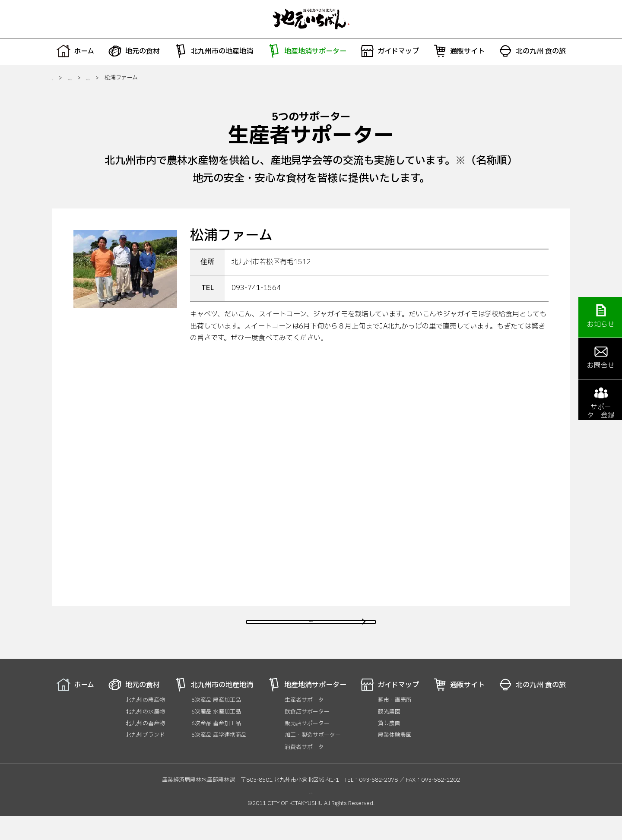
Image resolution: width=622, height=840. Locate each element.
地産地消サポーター (307, 51)
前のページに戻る (311, 633)
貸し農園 (389, 747)
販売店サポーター (307, 747)
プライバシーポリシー (311, 815)
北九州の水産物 (145, 736)
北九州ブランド (145, 759)
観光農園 (389, 736)
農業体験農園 (395, 759)
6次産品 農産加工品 (216, 723)
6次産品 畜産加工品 (216, 747)
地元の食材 (134, 51)
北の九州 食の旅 (532, 51)
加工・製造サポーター (313, 759)
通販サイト (459, 51)
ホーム (75, 51)
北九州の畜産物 (145, 747)
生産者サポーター (171, 78)
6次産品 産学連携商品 (219, 759)
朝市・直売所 (395, 723)
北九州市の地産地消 (213, 51)
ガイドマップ (390, 51)
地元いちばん (311, 19)
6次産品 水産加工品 (216, 736)
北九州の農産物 (145, 723)
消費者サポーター (307, 771)
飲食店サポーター (307, 736)
